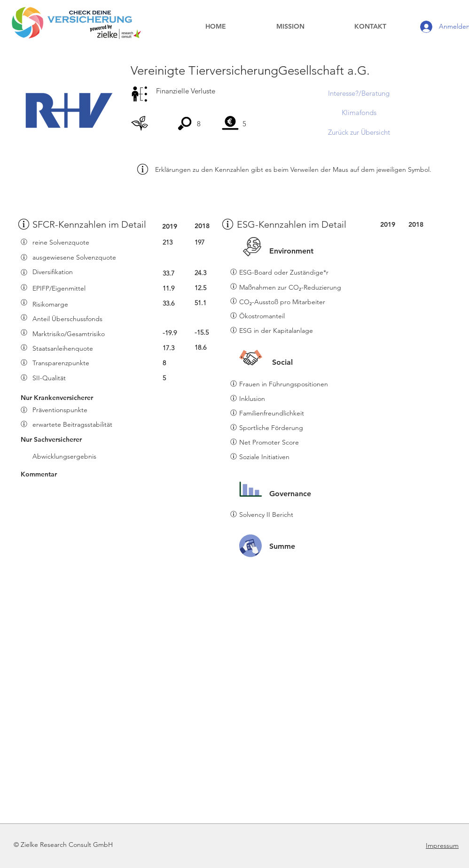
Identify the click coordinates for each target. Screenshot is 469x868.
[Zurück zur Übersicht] (359, 132)
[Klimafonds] (359, 112)
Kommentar (39, 474)
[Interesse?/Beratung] (359, 93)
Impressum (442, 845)
